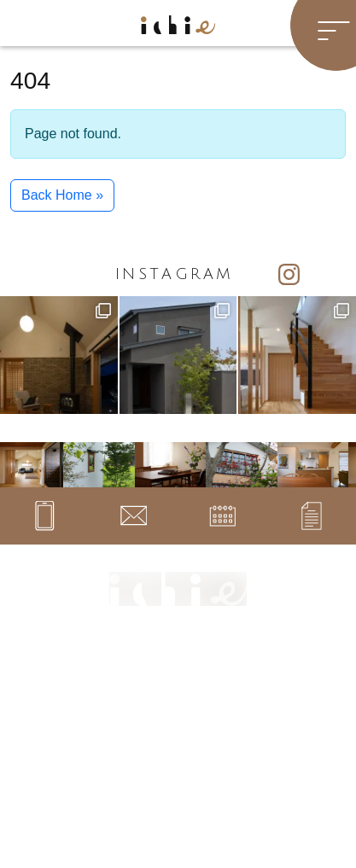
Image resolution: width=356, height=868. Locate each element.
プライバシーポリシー (227, 778)
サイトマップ (210, 757)
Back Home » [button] (62, 195)
